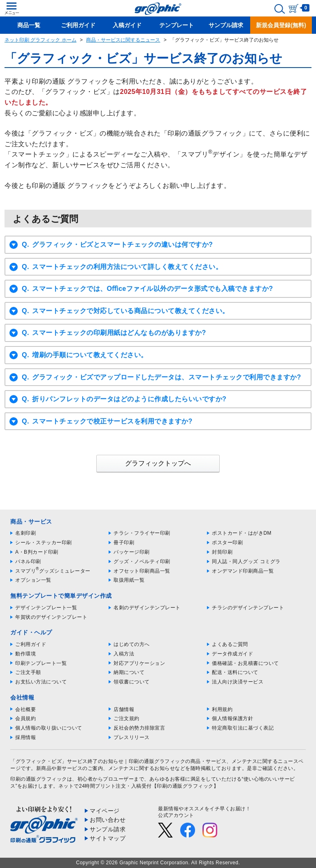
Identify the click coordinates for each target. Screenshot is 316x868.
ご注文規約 (127, 718)
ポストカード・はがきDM (242, 533)
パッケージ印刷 (132, 552)
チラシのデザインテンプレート (248, 608)
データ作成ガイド (232, 654)
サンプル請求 (108, 829)
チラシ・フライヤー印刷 (142, 533)
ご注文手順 (28, 672)
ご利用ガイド (31, 644)
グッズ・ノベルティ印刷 (142, 562)
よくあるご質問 (230, 644)
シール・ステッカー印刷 (44, 543)
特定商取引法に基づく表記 (243, 728)
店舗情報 (124, 709)
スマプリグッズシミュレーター (53, 571)
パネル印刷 (28, 562)
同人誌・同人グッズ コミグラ (246, 562)
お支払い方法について (41, 682)
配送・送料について (235, 672)
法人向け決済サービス (238, 682)
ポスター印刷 (227, 543)
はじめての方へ (132, 644)
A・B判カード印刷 (37, 552)
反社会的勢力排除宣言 (139, 728)
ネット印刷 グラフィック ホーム (41, 40)
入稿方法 (124, 654)
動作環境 (26, 654)
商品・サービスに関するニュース (123, 40)
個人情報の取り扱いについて (49, 728)
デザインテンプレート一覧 (46, 608)
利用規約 (222, 709)
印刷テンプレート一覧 (41, 663)
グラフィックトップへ (158, 463)
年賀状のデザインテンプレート (51, 617)
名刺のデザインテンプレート (147, 608)
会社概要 (26, 709)
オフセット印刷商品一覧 (142, 571)
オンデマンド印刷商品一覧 (243, 571)
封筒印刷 (222, 552)
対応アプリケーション (139, 663)
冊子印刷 (124, 543)
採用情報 (26, 737)
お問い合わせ (108, 820)
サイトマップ (108, 838)
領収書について (132, 682)
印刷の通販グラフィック (39, 779)
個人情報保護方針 (232, 718)
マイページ (105, 811)
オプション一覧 (33, 580)
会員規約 (26, 718)
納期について (129, 672)
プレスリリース (132, 737)
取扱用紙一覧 (129, 580)
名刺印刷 (26, 533)
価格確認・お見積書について (245, 663)
